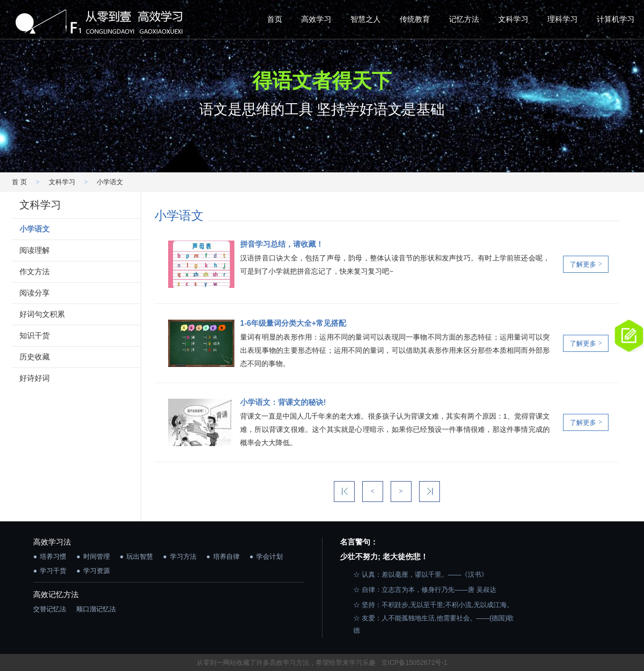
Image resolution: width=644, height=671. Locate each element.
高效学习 (316, 19)
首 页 (19, 182)
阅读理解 (35, 250)
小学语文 (35, 229)
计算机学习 (616, 19)
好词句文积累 (42, 314)
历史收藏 (35, 357)
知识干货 (35, 335)
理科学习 (563, 19)
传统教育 (415, 19)
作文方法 (35, 272)
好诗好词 (35, 378)
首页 (275, 19)
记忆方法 (464, 19)
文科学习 (513, 19)
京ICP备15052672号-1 (414, 662)
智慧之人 (366, 19)
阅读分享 (35, 293)
